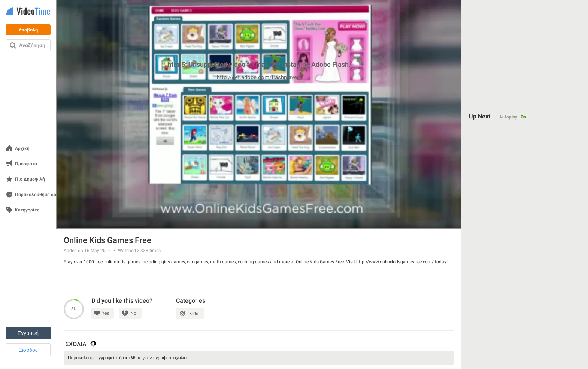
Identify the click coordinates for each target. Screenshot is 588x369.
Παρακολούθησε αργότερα (43, 195)
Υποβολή (28, 30)
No (133, 313)
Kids (194, 313)
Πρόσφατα (26, 164)
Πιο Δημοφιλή (30, 179)
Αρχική (22, 149)
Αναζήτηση (32, 45)
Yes (105, 313)
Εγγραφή (28, 333)
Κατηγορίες (27, 210)
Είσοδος (28, 350)
